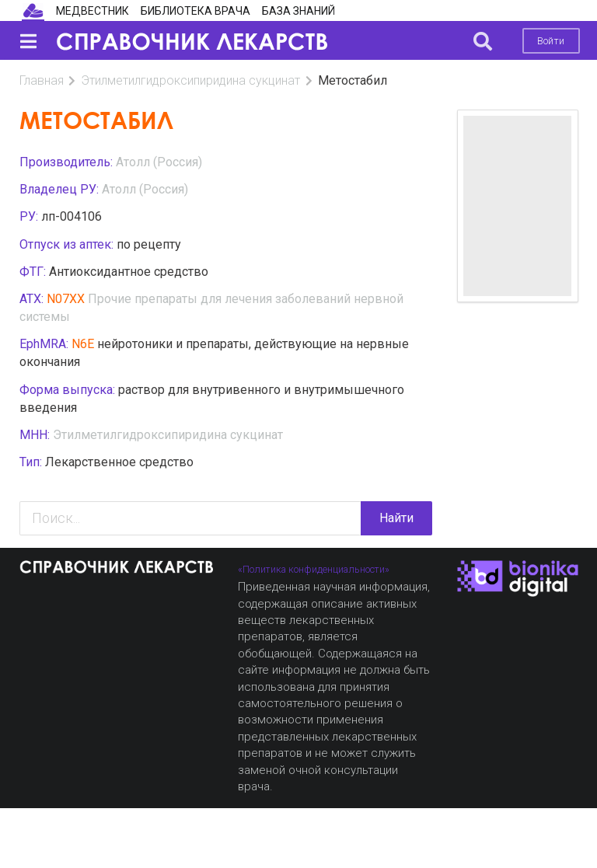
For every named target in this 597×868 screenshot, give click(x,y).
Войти (551, 41)
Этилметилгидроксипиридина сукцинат (190, 80)
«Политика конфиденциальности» (314, 569)
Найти (396, 518)
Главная (42, 80)
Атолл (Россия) (159, 162)
